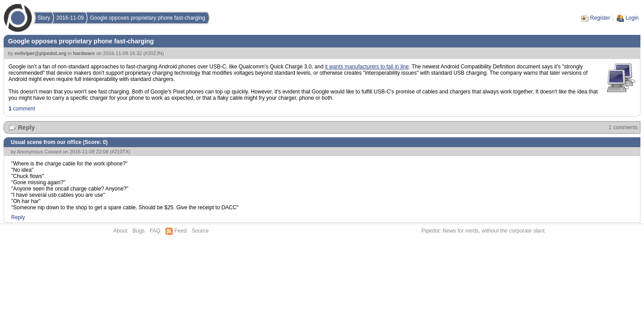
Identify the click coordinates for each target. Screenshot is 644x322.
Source (200, 231)
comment (22, 109)
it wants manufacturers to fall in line (367, 67)
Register (600, 18)
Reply (26, 127)
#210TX (120, 152)
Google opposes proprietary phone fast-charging (148, 18)
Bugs (138, 231)
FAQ (155, 231)
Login (632, 18)
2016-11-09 (70, 18)
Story (44, 18)
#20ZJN (154, 53)
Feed (180, 231)
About (120, 231)
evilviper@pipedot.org (41, 53)
